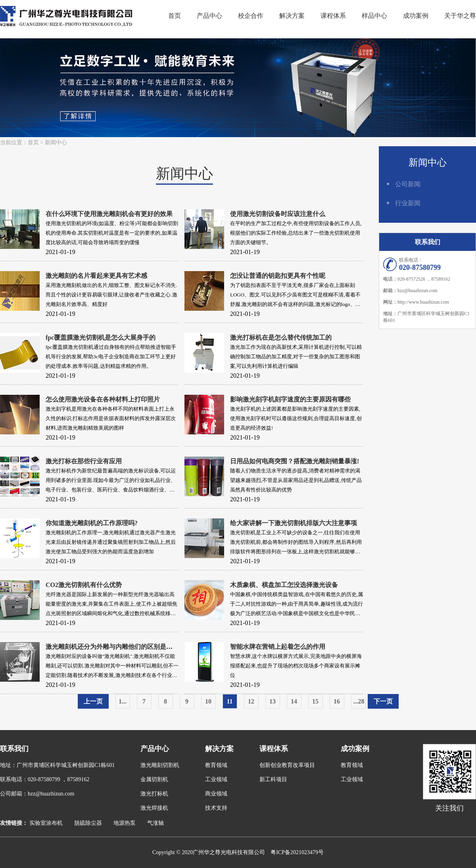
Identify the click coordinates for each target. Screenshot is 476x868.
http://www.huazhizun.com (423, 302)
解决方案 (292, 16)
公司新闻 (408, 184)
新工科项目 (273, 779)
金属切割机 (154, 779)
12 (251, 701)
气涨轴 (155, 823)
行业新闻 (408, 203)
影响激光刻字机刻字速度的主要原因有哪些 (290, 399)
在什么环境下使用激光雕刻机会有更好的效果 (109, 214)
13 (273, 701)
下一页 (383, 701)
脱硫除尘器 (88, 823)
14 (294, 701)
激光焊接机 (154, 808)
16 (337, 701)
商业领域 (216, 794)
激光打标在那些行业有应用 (84, 461)
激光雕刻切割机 (160, 765)
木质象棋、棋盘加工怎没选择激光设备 (284, 585)
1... (123, 701)
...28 (359, 701)
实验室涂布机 (46, 823)
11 (229, 701)
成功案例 (416, 16)
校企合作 (251, 16)
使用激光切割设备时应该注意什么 (278, 214)
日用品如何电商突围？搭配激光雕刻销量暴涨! (295, 461)
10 (208, 701)
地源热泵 (125, 823)
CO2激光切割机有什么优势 (84, 585)
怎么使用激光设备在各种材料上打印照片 (103, 399)
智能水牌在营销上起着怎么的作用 (278, 647)
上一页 (93, 701)
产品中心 (209, 16)
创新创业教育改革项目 (287, 765)
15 (315, 701)
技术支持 (216, 808)
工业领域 (216, 779)
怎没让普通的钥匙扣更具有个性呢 (278, 276)
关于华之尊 (460, 16)
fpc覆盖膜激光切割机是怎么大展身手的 (101, 337)
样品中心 (374, 16)
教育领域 (216, 765)
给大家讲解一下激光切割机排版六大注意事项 (294, 523)
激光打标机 (154, 794)
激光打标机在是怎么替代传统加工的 (281, 337)
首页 (175, 16)
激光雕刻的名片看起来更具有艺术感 (96, 276)
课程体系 (333, 16)
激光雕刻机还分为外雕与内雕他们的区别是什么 (112, 647)
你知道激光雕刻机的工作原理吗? (92, 523)
